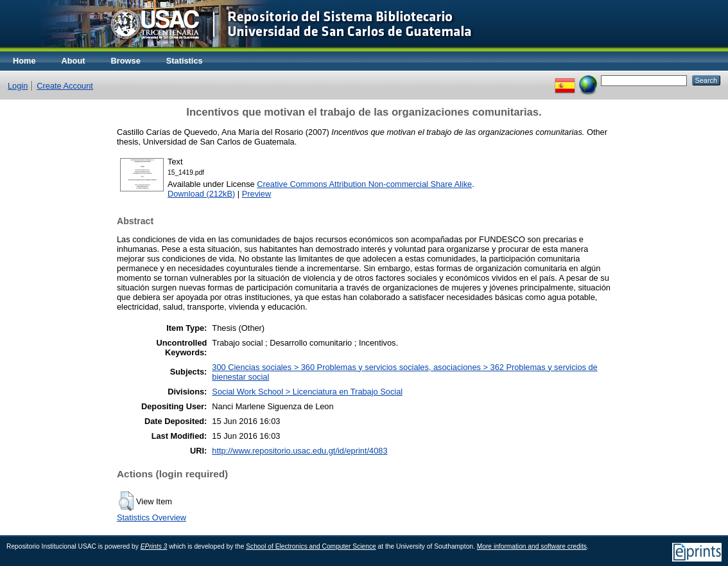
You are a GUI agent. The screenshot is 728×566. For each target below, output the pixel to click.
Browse (126, 61)
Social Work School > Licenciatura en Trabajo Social (307, 392)
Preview (257, 194)
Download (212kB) (201, 194)
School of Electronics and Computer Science (311, 546)
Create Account (65, 86)
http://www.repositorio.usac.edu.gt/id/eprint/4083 (299, 451)
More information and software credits (532, 546)
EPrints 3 (154, 546)
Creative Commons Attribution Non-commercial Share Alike (364, 184)
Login (18, 86)
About (74, 61)
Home (24, 61)
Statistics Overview (152, 517)
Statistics (185, 61)
